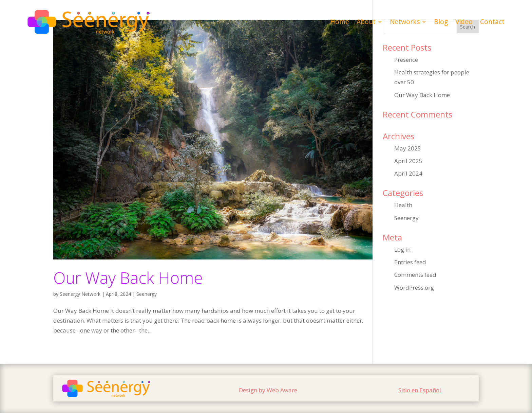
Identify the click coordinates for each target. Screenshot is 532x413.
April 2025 (408, 161)
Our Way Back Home (128, 278)
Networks (405, 22)
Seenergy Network (80, 294)
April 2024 (408, 173)
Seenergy (147, 294)
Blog (441, 22)
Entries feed (410, 262)
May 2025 (408, 148)
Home (340, 22)
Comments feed (415, 275)
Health (403, 205)
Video (464, 22)
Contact (492, 22)
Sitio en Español (420, 390)
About (366, 22)
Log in (402, 249)
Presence (406, 60)
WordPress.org (414, 288)
